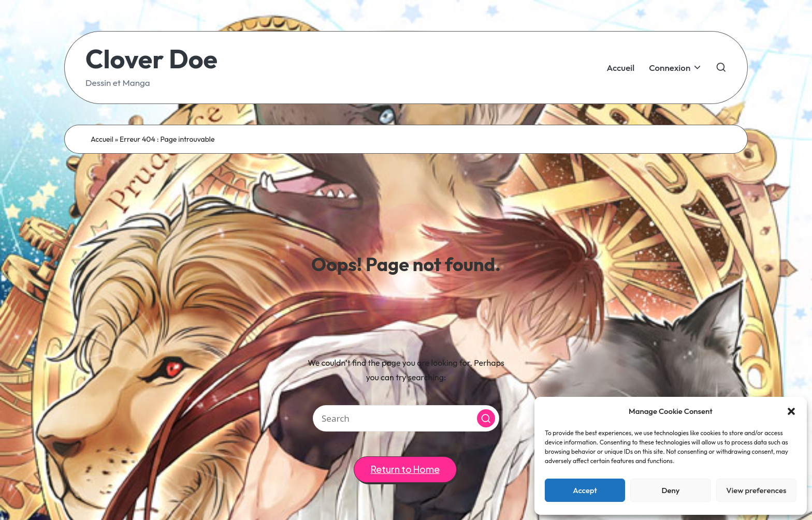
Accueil (102, 139)
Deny (670, 490)
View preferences (756, 490)
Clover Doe (151, 59)
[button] (791, 411)
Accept (585, 490)
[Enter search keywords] (406, 418)
